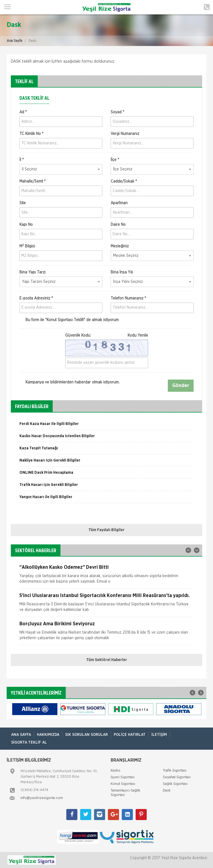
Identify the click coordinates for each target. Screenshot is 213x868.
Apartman (119, 203)
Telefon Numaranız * (128, 298)
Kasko (116, 771)
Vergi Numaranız (125, 134)
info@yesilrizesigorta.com (42, 798)
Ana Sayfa (14, 41)
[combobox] (61, 169)
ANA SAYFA (21, 735)
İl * (21, 160)
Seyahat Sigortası (177, 777)
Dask (167, 791)
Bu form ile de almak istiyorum (69, 320)
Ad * (23, 112)
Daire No (118, 225)
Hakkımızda (48, 735)
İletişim (159, 735)
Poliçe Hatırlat (130, 735)
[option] (106, 426)
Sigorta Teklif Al (29, 742)
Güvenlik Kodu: (107, 336)
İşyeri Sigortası (123, 777)
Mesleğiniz (120, 246)
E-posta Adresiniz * (36, 298)
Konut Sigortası (123, 784)
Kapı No (26, 225)
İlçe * (115, 160)
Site (23, 203)
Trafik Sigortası (175, 771)
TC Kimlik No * (31, 134)
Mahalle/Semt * (32, 181)
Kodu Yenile (138, 336)
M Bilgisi (27, 246)
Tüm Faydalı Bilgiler (106, 530)
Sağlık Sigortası (175, 784)
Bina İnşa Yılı (122, 272)
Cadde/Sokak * (124, 181)
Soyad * (117, 112)
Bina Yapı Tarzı (32, 272)
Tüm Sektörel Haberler (107, 660)
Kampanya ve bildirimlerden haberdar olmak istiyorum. (69, 382)
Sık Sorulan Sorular (87, 735)
